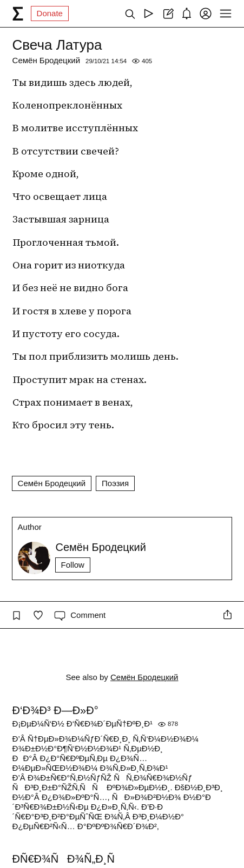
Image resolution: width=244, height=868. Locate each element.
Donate (50, 13)
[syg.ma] (18, 14)
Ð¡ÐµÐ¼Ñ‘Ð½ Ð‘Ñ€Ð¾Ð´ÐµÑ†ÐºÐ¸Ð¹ (83, 724)
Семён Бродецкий (47, 60)
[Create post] (167, 14)
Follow (73, 565)
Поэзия (115, 483)
